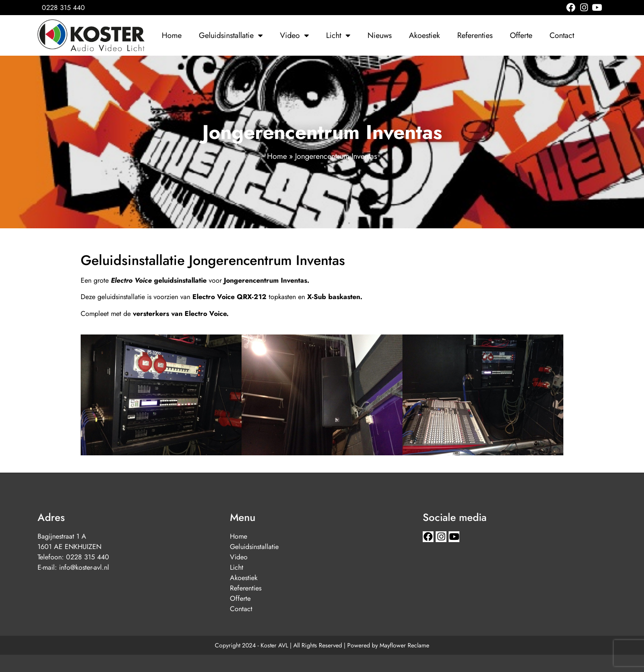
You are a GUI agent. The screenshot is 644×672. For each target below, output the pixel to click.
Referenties (475, 35)
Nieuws (380, 35)
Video (294, 35)
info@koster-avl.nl (84, 567)
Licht (338, 35)
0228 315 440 (88, 557)
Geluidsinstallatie (231, 35)
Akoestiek (424, 35)
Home (172, 35)
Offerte (521, 35)
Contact (562, 35)
